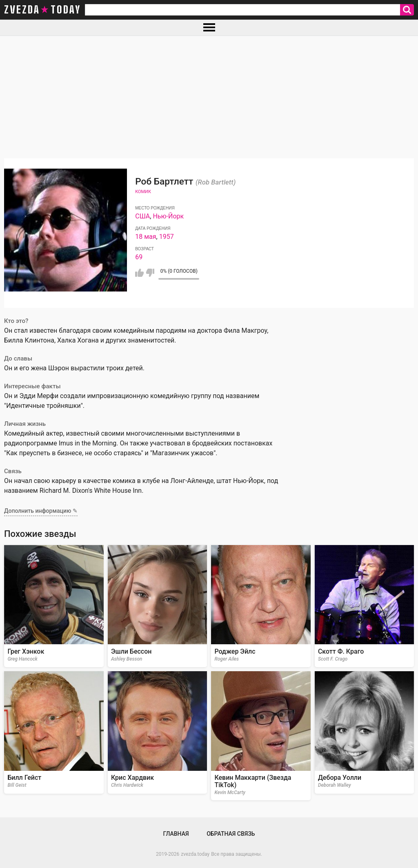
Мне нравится (139, 273)
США (142, 216)
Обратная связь (231, 834)
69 (139, 257)
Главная (176, 834)
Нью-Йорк (168, 216)
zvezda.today (195, 854)
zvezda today (42, 10)
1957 (167, 237)
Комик (143, 192)
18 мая (146, 237)
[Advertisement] (209, 97)
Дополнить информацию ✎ (41, 511)
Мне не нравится (150, 273)
